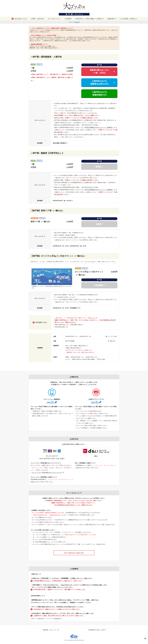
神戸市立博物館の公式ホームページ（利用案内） (99, 127)
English (77, 22)
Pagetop (145, 638)
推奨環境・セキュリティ (50, 630)
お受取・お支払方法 (37, 19)
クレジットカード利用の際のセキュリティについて (47, 473)
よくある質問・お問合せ (127, 19)
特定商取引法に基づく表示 (96, 630)
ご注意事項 (68, 19)
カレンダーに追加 (112, 336)
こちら (86, 115)
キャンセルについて (54, 19)
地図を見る (113, 341)
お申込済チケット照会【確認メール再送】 (89, 19)
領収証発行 (111, 19)
